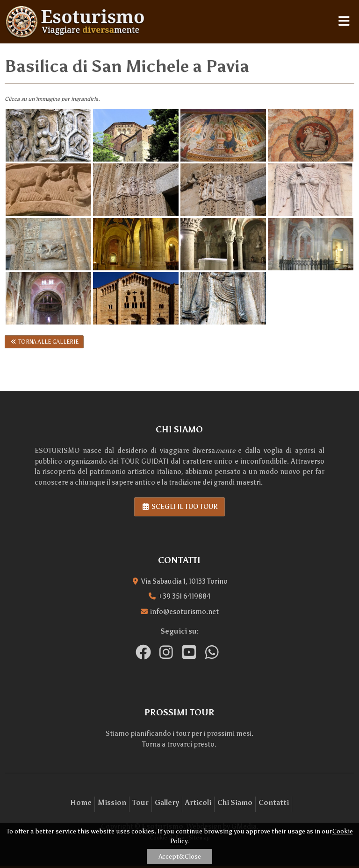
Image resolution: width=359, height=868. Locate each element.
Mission (112, 803)
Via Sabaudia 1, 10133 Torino (184, 581)
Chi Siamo (235, 803)
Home (81, 803)
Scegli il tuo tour (179, 507)
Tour (140, 803)
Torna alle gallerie (44, 342)
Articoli (198, 803)
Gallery (167, 803)
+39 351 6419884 (184, 596)
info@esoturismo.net (184, 612)
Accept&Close (180, 857)
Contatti (274, 803)
